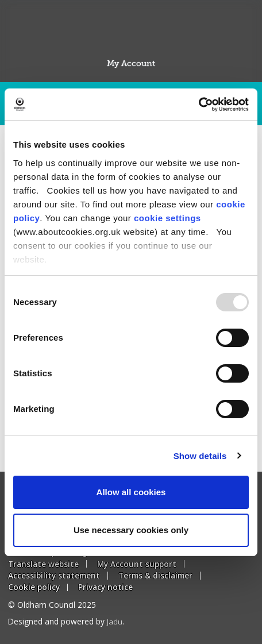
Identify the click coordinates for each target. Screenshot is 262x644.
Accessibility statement (54, 575)
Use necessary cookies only (131, 530)
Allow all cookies (131, 492)
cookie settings (167, 218)
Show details (200, 456)
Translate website (43, 564)
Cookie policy (34, 587)
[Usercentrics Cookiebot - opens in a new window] (199, 105)
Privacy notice (105, 587)
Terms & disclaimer (155, 575)
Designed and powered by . (66, 621)
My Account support (137, 564)
